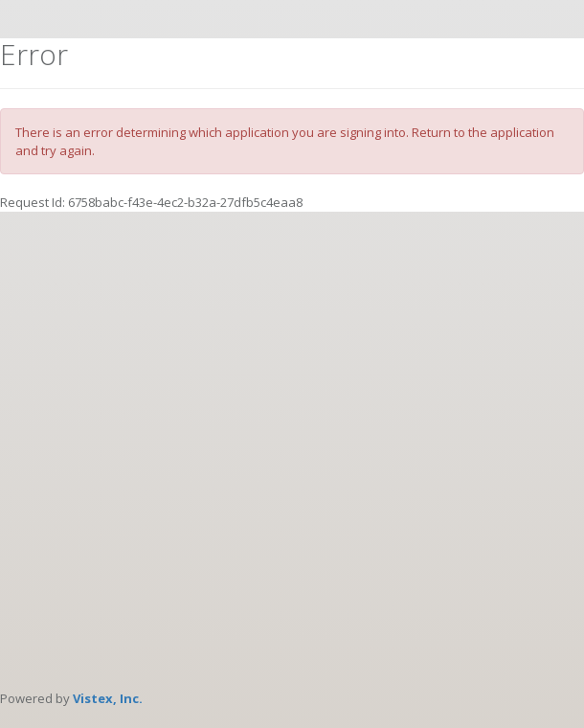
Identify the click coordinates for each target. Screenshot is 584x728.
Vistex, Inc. (108, 698)
